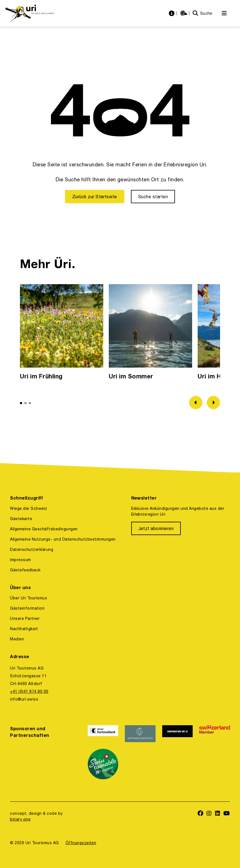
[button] (21, 403)
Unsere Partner (25, 618)
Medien (17, 639)
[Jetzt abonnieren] (156, 528)
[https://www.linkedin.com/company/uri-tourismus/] (218, 814)
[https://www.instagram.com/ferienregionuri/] (209, 814)
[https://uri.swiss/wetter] (184, 13)
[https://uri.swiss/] (29, 13)
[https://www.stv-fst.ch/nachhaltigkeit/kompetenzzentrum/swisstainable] (103, 764)
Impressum (20, 560)
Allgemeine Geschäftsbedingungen (44, 529)
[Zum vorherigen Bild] (196, 403)
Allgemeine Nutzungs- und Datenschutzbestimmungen (63, 539)
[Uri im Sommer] (150, 333)
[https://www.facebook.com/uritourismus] (201, 814)
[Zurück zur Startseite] (95, 197)
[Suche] (202, 13)
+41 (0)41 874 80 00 (29, 691)
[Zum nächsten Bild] (213, 403)
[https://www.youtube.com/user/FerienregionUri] (227, 814)
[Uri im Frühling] (62, 333)
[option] (62, 333)
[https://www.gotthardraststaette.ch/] (140, 734)
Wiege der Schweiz (29, 508)
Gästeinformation (27, 608)
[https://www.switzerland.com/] (215, 734)
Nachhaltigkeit (24, 629)
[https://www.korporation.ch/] (177, 734)
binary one (20, 819)
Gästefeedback (25, 570)
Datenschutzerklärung (32, 549)
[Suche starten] (153, 197)
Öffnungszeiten (81, 843)
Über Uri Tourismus (29, 598)
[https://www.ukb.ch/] (103, 734)
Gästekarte (21, 519)
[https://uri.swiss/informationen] (172, 13)
